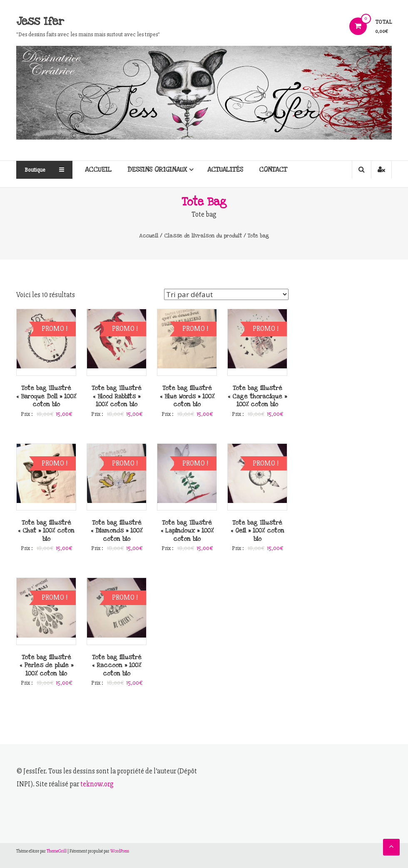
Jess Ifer (40, 21)
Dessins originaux (157, 170)
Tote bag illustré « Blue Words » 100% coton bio (187, 396)
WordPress (120, 851)
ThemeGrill (57, 851)
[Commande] (226, 294)
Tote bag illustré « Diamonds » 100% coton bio (117, 531)
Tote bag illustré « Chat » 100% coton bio (46, 531)
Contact (273, 170)
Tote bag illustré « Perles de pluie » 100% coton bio (46, 665)
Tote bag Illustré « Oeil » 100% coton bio (257, 531)
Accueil (98, 170)
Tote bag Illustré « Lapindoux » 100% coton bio (187, 531)
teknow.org (97, 784)
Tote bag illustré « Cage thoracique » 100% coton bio (257, 396)
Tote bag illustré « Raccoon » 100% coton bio (117, 665)
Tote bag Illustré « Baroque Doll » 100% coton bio (46, 396)
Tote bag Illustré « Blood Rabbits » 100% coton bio (117, 396)
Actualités (225, 170)
